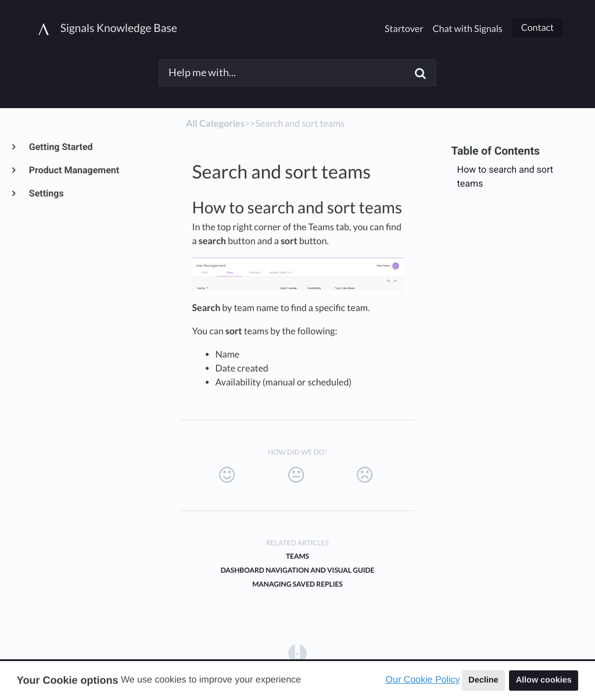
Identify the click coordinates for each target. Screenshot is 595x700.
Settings (46, 193)
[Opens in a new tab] (297, 653)
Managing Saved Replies (297, 584)
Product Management (74, 170)
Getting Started (60, 147)
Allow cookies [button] (544, 680)
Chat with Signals (468, 29)
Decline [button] (483, 680)
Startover (404, 29)
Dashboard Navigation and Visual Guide (298, 570)
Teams (297, 556)
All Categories (215, 124)
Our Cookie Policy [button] (423, 680)
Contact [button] (537, 28)
